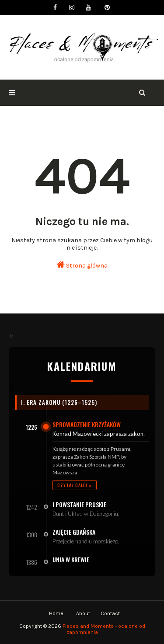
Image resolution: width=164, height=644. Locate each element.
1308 (32, 535)
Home (56, 613)
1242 (32, 507)
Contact (110, 613)
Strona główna (82, 265)
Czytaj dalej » (75, 485)
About (83, 613)
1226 (31, 427)
